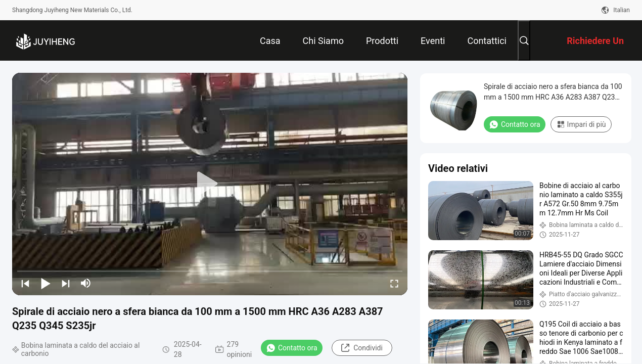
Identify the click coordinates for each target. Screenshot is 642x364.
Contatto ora (292, 348)
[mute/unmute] (86, 283)
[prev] (25, 283)
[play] (210, 184)
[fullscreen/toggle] (394, 283)
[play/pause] (45, 283)
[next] (66, 283)
